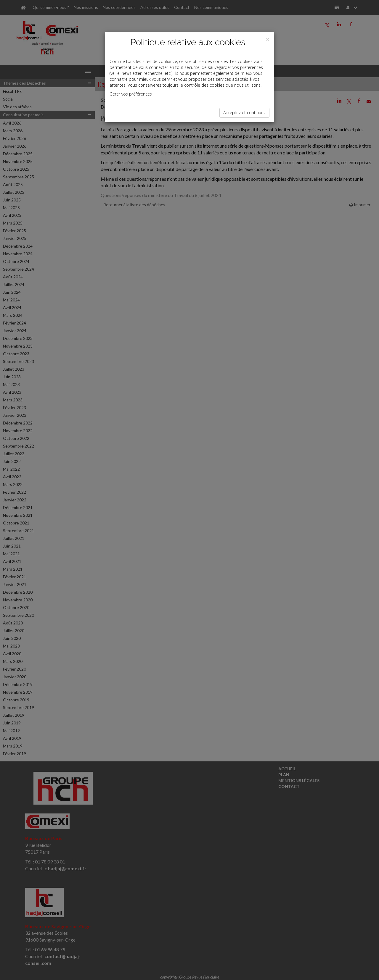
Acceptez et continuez (244, 113)
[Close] (268, 39)
